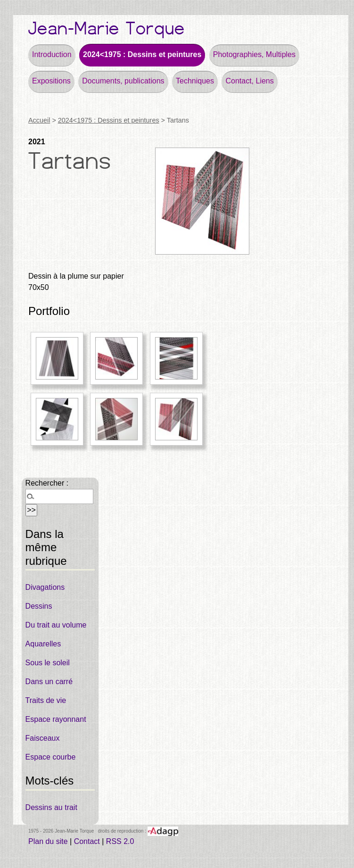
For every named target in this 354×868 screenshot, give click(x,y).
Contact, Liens (249, 81)
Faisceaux (43, 738)
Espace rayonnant (56, 719)
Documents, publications (123, 81)
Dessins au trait (51, 807)
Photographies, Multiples (254, 54)
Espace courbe (51, 757)
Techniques (195, 81)
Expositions (51, 81)
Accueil (39, 120)
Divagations (45, 587)
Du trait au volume (56, 625)
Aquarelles (43, 644)
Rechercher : (47, 483)
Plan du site (48, 841)
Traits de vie (46, 700)
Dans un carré (49, 682)
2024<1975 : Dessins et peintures (142, 54)
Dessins (39, 606)
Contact (87, 841)
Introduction (52, 54)
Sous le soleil (48, 663)
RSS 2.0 (120, 841)
